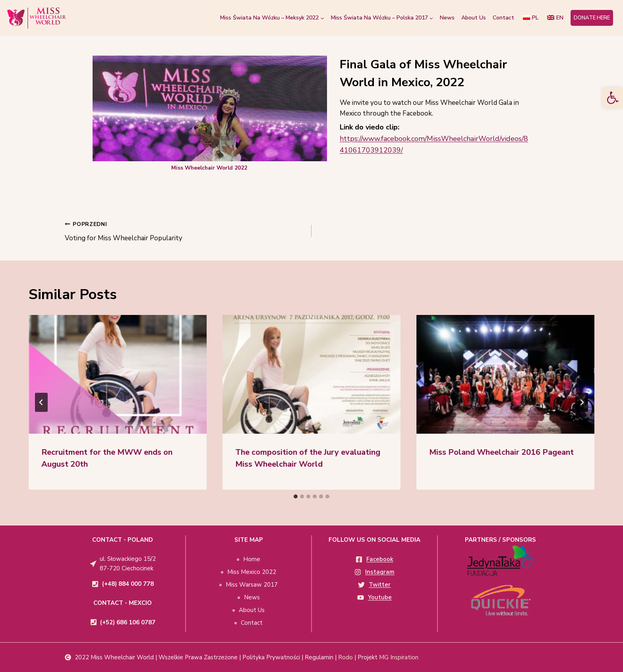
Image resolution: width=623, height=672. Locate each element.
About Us (474, 18)
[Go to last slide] (41, 402)
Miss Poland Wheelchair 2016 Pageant (501, 452)
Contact (503, 18)
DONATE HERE (592, 18)
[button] (613, 98)
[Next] (582, 402)
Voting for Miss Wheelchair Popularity (185, 231)
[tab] (296, 496)
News (447, 18)
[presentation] (118, 374)
